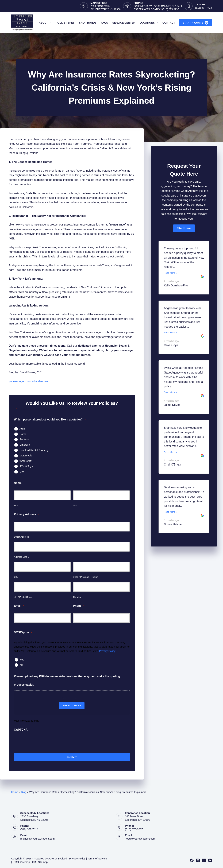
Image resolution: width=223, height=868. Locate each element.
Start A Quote (195, 23)
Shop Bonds (88, 23)
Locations (149, 23)
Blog (24, 792)
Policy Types (65, 23)
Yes (22, 660)
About (46, 23)
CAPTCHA (21, 730)
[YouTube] (210, 860)
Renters (24, 439)
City (16, 577)
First (16, 506)
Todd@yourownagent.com (140, 839)
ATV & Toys (26, 466)
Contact (169, 23)
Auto (22, 429)
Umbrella (25, 445)
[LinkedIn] (204, 860)
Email (19, 606)
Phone (79, 606)
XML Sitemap (40, 862)
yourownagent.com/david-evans (28, 381)
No (22, 665)
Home (23, 434)
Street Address (21, 537)
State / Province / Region (86, 577)
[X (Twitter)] (198, 860)
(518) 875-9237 (134, 829)
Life (22, 472)
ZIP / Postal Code (23, 597)
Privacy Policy (107, 651)
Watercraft (26, 461)
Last (75, 506)
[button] (184, 228)
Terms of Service (97, 858)
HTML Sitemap (21, 862)
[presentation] (40, 742)
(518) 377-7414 (203, 8)
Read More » (170, 273)
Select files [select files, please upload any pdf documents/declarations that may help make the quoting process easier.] (72, 705)
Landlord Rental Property (34, 450)
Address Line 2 (22, 557)
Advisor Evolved (58, 858)
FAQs (104, 23)
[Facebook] (192, 860)
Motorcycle (26, 455)
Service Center (124, 23)
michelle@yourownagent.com (38, 839)
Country (77, 597)
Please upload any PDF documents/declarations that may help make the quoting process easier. (67, 680)
